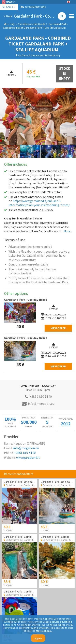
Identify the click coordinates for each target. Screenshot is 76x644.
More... (68, 231)
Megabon (9, 2)
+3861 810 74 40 (25, 453)
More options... (44, 631)
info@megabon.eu (26, 448)
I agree (38, 638)
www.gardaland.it (28, 458)
